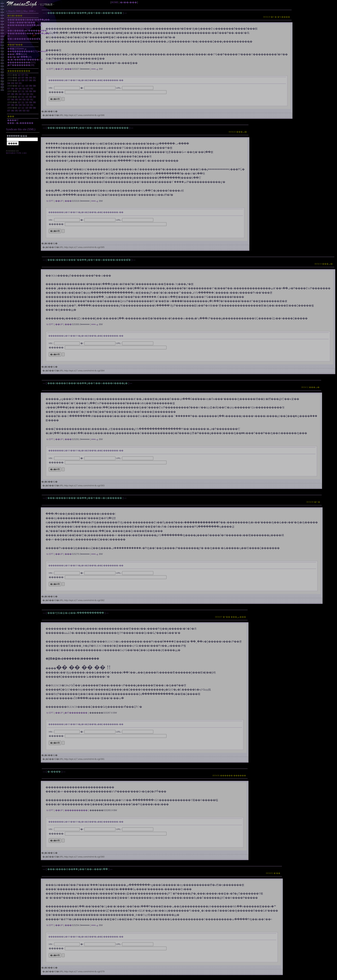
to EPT (50, 69)
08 (34, 86)
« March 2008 (13, 11)
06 (27, 78)
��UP (59, 69)
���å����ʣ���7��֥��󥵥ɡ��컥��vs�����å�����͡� (89, 260)
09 (23, 80)
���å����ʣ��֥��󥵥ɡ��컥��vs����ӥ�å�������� (88, 128)
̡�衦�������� (76, 713)
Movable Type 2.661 (16, 153)
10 (19, 78)
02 (16, 83)
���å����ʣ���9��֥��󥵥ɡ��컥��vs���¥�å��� (85, 13)
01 (27, 75)
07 (23, 75)
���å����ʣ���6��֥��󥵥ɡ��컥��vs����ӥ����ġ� (88, 383)
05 (34, 80)
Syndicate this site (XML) (21, 129)
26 (2, 77)
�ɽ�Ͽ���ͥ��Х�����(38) (25, 60)
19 (2, 56)
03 (12, 83)
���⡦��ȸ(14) (17, 54)
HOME (115, 2)
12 (19, 75)
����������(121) (21, 62)
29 (2, 86)
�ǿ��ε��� (129, 2)
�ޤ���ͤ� (54, 772)
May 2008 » (29, 11)
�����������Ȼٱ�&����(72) (28, 51)
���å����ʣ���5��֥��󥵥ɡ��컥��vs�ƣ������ (85, 498)
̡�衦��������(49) (21, 65)
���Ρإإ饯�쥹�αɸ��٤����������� (76, 613)
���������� (76, 810)
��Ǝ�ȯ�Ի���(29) (20, 57)
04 (30, 78)
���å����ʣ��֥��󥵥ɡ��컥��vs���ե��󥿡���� (78, 869)
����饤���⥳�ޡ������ (20, 121)
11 (23, 86)
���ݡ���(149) (17, 49)
